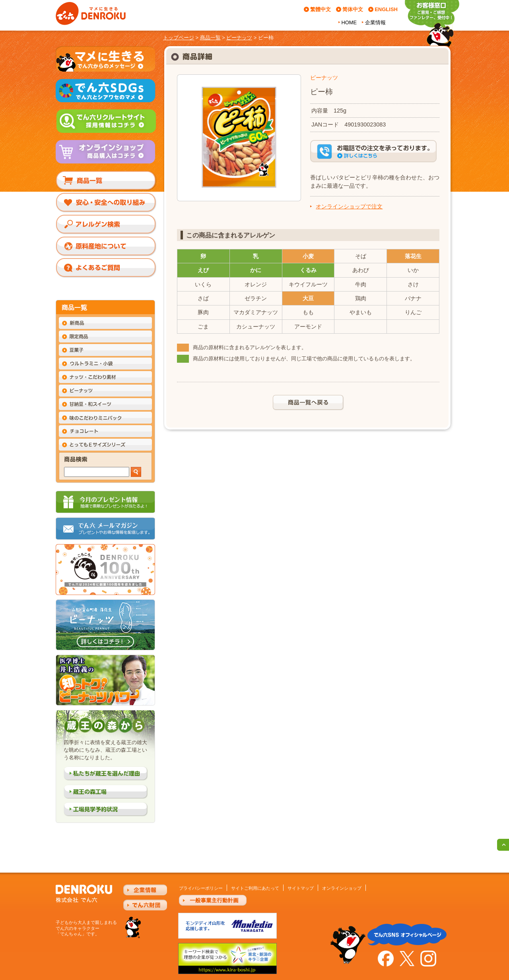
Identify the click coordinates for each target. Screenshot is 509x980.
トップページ (179, 38)
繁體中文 (321, 9)
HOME (349, 22)
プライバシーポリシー (201, 888)
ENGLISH (386, 9)
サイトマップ (301, 888)
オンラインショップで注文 (349, 206)
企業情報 (375, 22)
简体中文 (353, 9)
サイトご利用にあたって (255, 888)
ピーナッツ (239, 38)
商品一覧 (210, 38)
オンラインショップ (342, 888)
